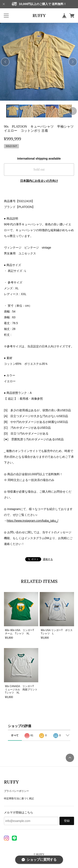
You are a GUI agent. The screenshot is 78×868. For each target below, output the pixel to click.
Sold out (39, 169)
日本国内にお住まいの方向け (39, 181)
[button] (73, 62)
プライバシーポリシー (16, 791)
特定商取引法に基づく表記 (19, 798)
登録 (67, 821)
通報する (48, 559)
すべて (15, 735)
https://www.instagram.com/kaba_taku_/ (33, 521)
